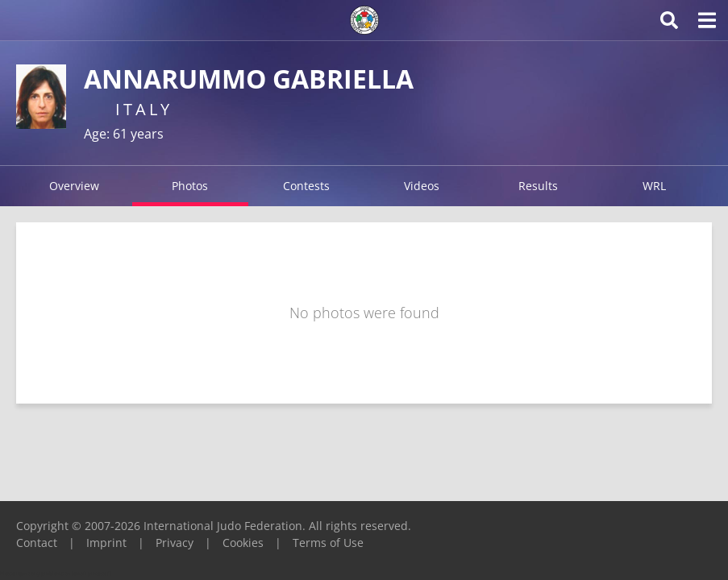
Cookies (243, 543)
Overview (74, 186)
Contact (37, 543)
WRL (654, 186)
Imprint (106, 543)
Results (538, 186)
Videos (422, 186)
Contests (306, 186)
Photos (190, 186)
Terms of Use (328, 543)
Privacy (175, 543)
